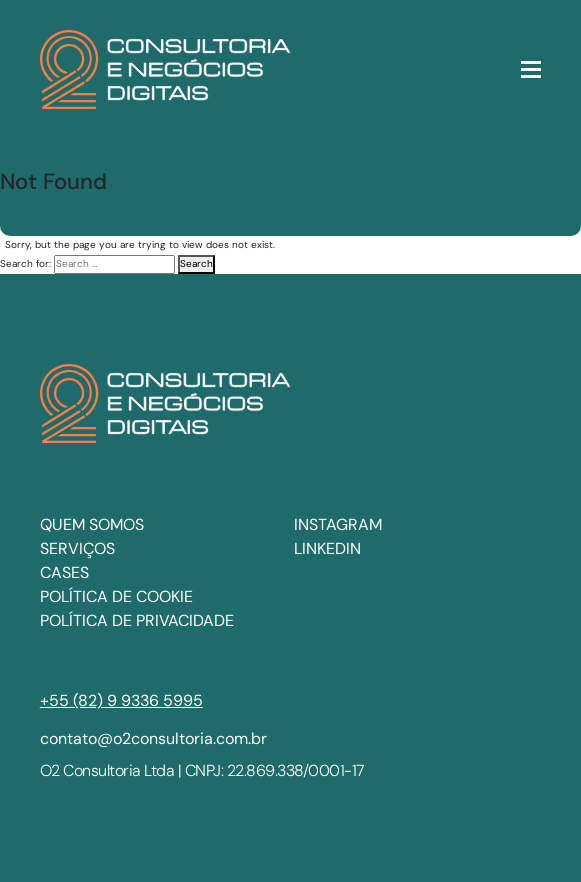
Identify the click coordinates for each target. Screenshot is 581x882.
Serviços (77, 548)
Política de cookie (116, 596)
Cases (64, 572)
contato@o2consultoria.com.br (153, 738)
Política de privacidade (137, 620)
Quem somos (92, 524)
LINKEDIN (327, 548)
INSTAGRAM (338, 524)
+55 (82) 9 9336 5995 (121, 700)
